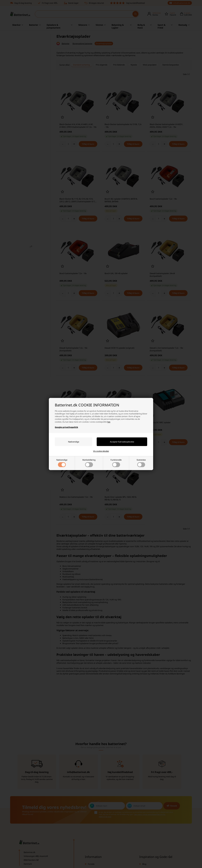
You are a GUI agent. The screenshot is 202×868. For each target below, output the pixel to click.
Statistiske (141, 463)
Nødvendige (62, 463)
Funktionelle (116, 463)
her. (109, 422)
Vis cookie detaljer (101, 451)
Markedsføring (89, 463)
